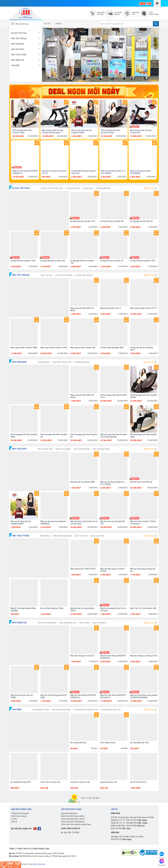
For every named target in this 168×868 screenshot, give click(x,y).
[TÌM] (156, 24)
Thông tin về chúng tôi (20, 813)
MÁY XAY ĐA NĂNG (63, 449)
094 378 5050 (132, 826)
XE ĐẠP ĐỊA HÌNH (73, 188)
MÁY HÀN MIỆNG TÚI (68, 623)
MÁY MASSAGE (26, 44)
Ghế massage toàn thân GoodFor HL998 (110, 131)
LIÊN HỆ (58, 24)
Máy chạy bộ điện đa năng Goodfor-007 (141, 131)
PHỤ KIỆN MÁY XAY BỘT (61, 710)
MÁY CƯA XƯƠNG (97, 536)
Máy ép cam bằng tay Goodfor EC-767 (54, 172)
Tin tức (14, 819)
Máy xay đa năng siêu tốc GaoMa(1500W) (82, 131)
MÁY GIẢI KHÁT (26, 49)
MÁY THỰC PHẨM (26, 55)
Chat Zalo (162, 855)
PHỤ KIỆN (26, 65)
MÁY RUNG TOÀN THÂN (62, 362)
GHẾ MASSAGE (44, 362)
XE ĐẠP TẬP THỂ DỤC (84, 275)
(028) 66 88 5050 (118, 826)
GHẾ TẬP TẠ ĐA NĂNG (64, 275)
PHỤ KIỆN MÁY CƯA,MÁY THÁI (86, 710)
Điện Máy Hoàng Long (37, 864)
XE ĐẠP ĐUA (88, 188)
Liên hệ (14, 822)
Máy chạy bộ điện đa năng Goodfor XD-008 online (53, 131)
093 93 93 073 (132, 820)
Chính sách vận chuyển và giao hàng (76, 824)
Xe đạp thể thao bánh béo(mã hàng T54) (83, 172)
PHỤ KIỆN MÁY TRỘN (41, 710)
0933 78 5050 (117, 828)
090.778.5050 (73, 833)
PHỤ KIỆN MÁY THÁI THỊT (111, 710)
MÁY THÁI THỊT (81, 536)
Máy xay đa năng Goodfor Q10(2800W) (141, 172)
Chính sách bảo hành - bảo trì (73, 819)
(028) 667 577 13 (118, 823)
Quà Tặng (135, 127)
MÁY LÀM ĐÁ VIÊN (45, 449)
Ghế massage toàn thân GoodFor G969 (22, 131)
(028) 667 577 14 (118, 820)
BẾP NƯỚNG (45, 536)
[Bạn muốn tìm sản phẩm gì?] (126, 24)
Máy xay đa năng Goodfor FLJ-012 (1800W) (113, 172)
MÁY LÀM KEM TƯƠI (82, 449)
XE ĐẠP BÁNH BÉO (103, 188)
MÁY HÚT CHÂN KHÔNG (47, 623)
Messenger (162, 862)
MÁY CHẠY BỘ (46, 275)
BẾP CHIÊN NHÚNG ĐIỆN (63, 536)
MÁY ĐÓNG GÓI (26, 60)
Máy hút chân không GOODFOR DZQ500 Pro (25, 172)
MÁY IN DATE (85, 623)
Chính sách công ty (19, 816)
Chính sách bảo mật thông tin (73, 822)
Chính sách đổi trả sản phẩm (73, 816)
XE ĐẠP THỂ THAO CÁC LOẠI (52, 188)
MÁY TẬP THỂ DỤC (26, 38)
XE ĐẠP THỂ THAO (26, 33)
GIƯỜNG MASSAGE (82, 362)
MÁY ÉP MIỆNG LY (100, 623)
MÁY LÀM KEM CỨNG (101, 449)
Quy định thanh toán (69, 813)
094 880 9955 (132, 823)
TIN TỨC (47, 24)
